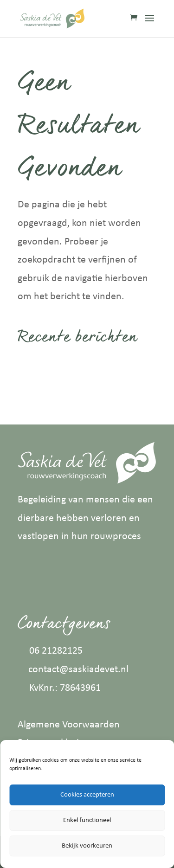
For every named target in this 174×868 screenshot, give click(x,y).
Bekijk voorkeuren (87, 846)
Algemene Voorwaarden (69, 725)
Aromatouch (44, 388)
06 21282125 (56, 651)
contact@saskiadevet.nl (78, 670)
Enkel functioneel (87, 820)
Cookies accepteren (87, 795)
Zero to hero (44, 364)
